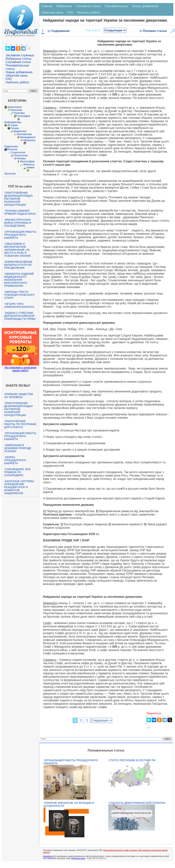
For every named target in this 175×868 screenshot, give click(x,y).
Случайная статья (18, 62)
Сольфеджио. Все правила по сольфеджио (17, 472)
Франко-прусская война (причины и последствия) (18, 223)
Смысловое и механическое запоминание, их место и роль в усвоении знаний (17, 250)
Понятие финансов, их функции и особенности (69, 804)
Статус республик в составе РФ (132, 760)
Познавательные (116, 6)
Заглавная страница (20, 55)
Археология (14, 107)
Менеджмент (28, 137)
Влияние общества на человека (19, 396)
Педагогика (11, 146)
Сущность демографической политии (137, 803)
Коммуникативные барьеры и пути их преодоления (18, 265)
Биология (16, 110)
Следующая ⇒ (115, 30)
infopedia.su (48, 856)
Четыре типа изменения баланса (19, 305)
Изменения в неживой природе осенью (18, 448)
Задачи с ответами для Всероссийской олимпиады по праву (20, 316)
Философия (27, 161)
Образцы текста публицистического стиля (19, 295)
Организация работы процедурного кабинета (20, 235)
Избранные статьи (18, 59)
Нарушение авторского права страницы (120, 850)
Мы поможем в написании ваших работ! (21, 369)
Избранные (64, 6)
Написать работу (17, 82)
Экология (10, 174)
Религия (12, 149)
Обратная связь (17, 76)
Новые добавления (19, 72)
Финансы (29, 164)
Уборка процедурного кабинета (15, 460)
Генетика (19, 113)
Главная (47, 6)
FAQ (9, 79)
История (12, 125)
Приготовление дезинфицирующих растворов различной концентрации (18, 199)
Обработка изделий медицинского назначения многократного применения (19, 280)
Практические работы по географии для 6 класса (20, 424)
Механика (29, 140)
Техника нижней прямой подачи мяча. (20, 212)
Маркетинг (20, 131)
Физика (21, 158)
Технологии (21, 155)
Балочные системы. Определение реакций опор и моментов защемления (19, 487)
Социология (18, 152)
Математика (24, 134)
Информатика (13, 122)
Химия (30, 167)
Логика (15, 128)
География (23, 116)
